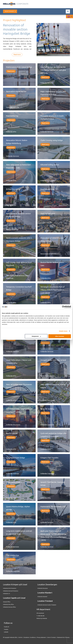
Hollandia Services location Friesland (47, 605)
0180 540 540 (41, 616)
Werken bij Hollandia (42, 618)
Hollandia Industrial (42, 597)
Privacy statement (41, 637)
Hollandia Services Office (9, 607)
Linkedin (6, 632)
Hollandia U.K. (7, 594)
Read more (17, 55)
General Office (7, 602)
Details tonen (63, 331)
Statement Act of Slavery (63, 637)
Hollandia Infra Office (8, 604)
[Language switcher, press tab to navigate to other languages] (70, 16)
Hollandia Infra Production (10, 588)
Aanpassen (36, 336)
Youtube (6, 629)
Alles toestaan (60, 336)
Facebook (7, 627)
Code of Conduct (51, 637)
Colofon (20, 637)
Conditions (33, 637)
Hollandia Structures (43, 588)
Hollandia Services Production (11, 591)
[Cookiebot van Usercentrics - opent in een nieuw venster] (63, 307)
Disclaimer (26, 637)
